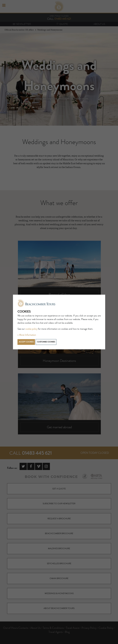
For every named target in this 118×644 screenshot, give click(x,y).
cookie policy (31, 329)
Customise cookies (46, 342)
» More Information (27, 335)
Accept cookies (26, 342)
